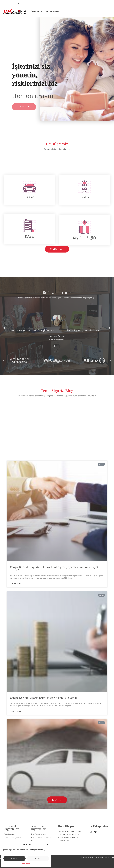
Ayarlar (38, 858)
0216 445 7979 (63, 861)
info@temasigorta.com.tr (67, 851)
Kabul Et (14, 858)
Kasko (29, 249)
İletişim (17, 3)
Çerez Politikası (26, 864)
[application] (40, 11)
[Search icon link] (111, 3)
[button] (48, 845)
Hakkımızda (8, 3)
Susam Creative (109, 858)
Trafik (85, 249)
